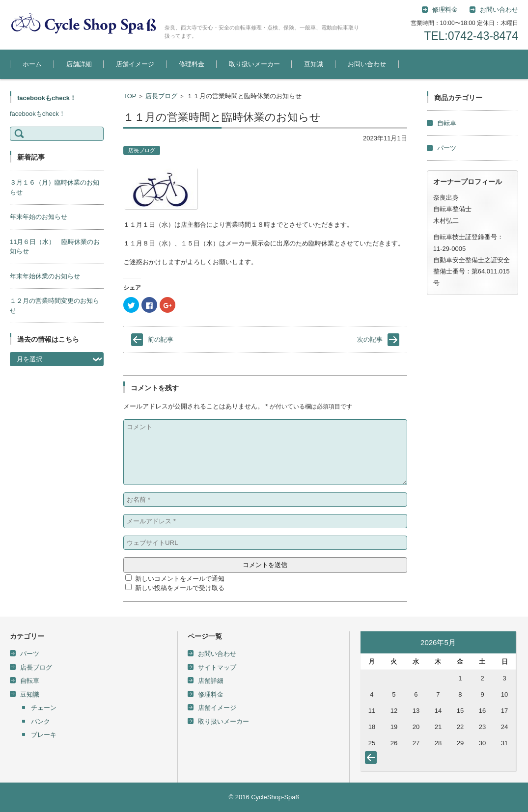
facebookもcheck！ (47, 98)
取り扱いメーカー (254, 64)
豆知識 (314, 64)
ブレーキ (44, 735)
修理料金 (445, 10)
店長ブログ (161, 96)
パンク (41, 721)
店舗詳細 (79, 64)
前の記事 (161, 339)
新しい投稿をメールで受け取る (180, 588)
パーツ (447, 148)
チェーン (44, 708)
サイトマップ (217, 667)
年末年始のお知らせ (39, 217)
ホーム (32, 64)
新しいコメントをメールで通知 (180, 579)
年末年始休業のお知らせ (45, 276)
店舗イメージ (135, 64)
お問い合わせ (367, 64)
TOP (130, 96)
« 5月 (373, 759)
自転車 (447, 123)
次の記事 (370, 339)
